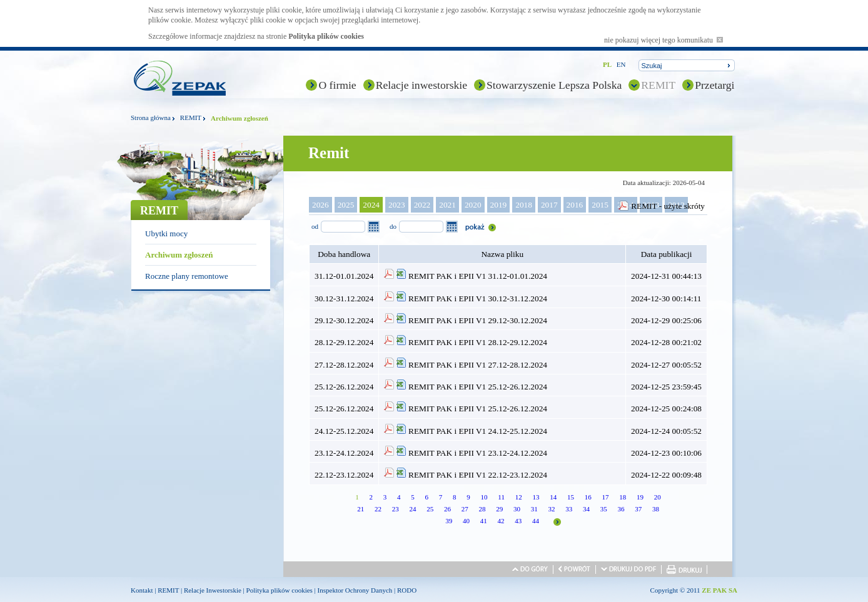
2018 (524, 205)
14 (553, 497)
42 (501, 521)
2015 (600, 205)
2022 (422, 205)
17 (605, 497)
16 (588, 497)
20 (658, 497)
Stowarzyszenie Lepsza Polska (554, 85)
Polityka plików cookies (326, 36)
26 (447, 509)
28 (482, 509)
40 (466, 521)
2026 (320, 205)
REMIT (658, 85)
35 (604, 509)
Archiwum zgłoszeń (179, 255)
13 (536, 497)
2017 (549, 205)
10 (484, 497)
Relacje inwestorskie (421, 85)
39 (449, 521)
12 (519, 497)
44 (536, 521)
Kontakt (142, 590)
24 (412, 509)
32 (551, 509)
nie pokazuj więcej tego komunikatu (664, 40)
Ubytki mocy (166, 233)
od (315, 226)
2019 (499, 205)
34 (586, 509)
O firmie (337, 85)
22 (378, 509)
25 (430, 509)
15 (571, 497)
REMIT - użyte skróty (668, 206)
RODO (407, 590)
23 (396, 509)
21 (361, 509)
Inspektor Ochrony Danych (355, 590)
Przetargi (714, 85)
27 (465, 509)
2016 (575, 205)
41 (484, 521)
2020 (473, 205)
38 (656, 509)
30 (517, 509)
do (393, 226)
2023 (397, 205)
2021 (447, 205)
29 (499, 509)
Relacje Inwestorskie (213, 590)
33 (569, 509)
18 (623, 497)
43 (518, 521)
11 (501, 497)
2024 (371, 205)
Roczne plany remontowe (187, 276)
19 (640, 497)
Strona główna (151, 118)
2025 (346, 205)
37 (638, 509)
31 (534, 509)
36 (621, 509)
